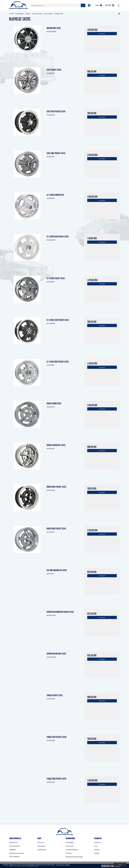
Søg (83, 5)
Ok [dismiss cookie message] (120, 865)
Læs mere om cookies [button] (63, 865)
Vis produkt (102, 34)
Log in (99, 5)
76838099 (12, 850)
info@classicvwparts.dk (16, 853)
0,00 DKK (110, 5)
